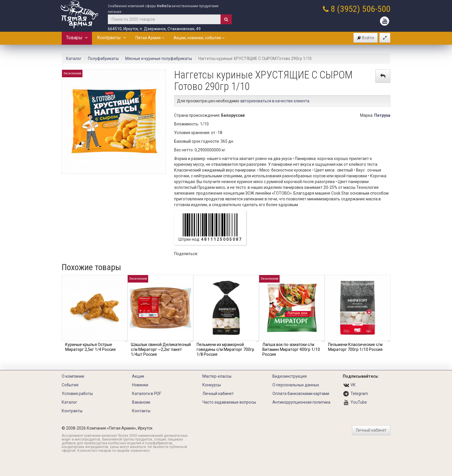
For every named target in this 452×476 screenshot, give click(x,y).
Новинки (140, 385)
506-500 (376, 9)
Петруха (382, 115)
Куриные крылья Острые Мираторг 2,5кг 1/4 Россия (90, 347)
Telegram (359, 394)
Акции (138, 376)
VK (353, 385)
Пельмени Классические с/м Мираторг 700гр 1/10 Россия (355, 347)
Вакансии (141, 402)
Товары (77, 38)
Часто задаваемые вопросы (229, 402)
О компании (73, 376)
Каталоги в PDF (147, 394)
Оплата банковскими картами (301, 394)
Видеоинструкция (290, 376)
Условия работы (77, 394)
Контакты (141, 411)
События (70, 385)
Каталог (74, 59)
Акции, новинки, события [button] (199, 38)
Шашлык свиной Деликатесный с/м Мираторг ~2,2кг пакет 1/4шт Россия (161, 349)
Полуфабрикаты (103, 59)
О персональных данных (296, 385)
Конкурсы (212, 385)
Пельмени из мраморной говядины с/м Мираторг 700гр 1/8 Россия (225, 349)
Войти (366, 38)
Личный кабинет (218, 394)
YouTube (359, 402)
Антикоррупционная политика (301, 402)
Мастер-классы (217, 376)
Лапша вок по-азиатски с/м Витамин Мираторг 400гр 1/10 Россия (291, 349)
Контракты (112, 38)
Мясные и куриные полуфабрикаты (159, 59)
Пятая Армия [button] (150, 38)
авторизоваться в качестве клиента (275, 101)
